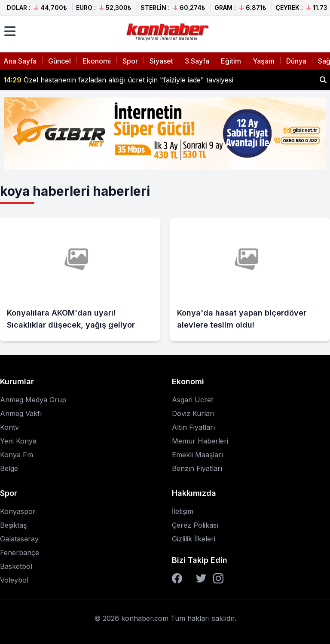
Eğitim (231, 61)
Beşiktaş (13, 525)
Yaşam (264, 61)
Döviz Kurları (193, 413)
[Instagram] (218, 578)
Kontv (9, 427)
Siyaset (161, 61)
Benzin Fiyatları (197, 468)
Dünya (296, 61)
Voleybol (14, 580)
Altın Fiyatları (193, 427)
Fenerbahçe (20, 553)
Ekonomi (97, 61)
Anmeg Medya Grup (33, 400)
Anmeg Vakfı (21, 413)
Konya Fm (17, 455)
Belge (9, 468)
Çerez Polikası (195, 525)
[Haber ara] (323, 80)
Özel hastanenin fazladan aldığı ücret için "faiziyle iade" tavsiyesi (118, 80)
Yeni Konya (18, 441)
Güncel (60, 61)
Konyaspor (18, 511)
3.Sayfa (197, 61)
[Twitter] (201, 578)
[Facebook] (177, 578)
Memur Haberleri (200, 441)
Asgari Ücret (192, 400)
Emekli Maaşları (197, 455)
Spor (130, 61)
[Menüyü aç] (10, 31)
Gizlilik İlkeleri (194, 539)
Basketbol (16, 566)
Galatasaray (19, 539)
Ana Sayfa (20, 61)
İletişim (183, 511)
